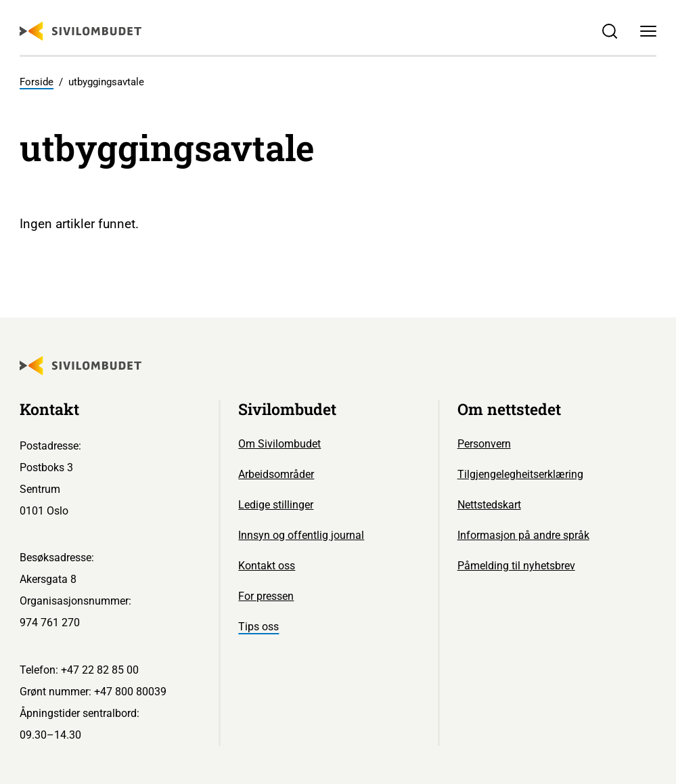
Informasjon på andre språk (523, 535)
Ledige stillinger (276, 505)
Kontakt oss (267, 566)
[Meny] (648, 31)
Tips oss (258, 627)
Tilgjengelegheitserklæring (520, 474)
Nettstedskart (489, 505)
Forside (37, 82)
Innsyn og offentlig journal (301, 535)
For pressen (266, 596)
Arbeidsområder (276, 474)
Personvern (484, 444)
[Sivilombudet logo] (81, 31)
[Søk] (610, 31)
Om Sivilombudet (279, 444)
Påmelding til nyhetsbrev (516, 566)
